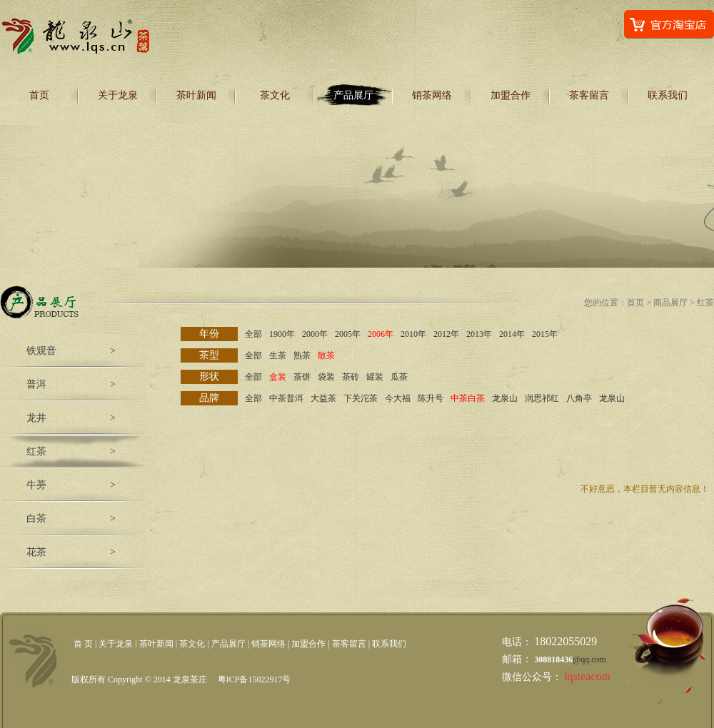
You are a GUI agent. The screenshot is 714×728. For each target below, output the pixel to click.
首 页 (83, 644)
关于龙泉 (118, 95)
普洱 (36, 384)
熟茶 (302, 355)
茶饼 (302, 377)
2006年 (381, 334)
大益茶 (323, 398)
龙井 (36, 418)
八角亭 (579, 398)
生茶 (278, 355)
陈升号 (431, 398)
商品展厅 (670, 303)
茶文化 (275, 95)
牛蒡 (36, 485)
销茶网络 (432, 95)
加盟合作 (511, 95)
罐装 (375, 377)
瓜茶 (399, 377)
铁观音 (41, 351)
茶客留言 (589, 95)
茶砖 (351, 377)
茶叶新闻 (196, 95)
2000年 (315, 334)
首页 (39, 95)
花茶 (36, 552)
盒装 (278, 377)
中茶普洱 (286, 398)
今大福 (398, 398)
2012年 (446, 334)
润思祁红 (542, 398)
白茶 (36, 519)
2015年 (545, 334)
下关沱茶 (361, 398)
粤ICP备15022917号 (255, 679)
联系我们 (668, 95)
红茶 (36, 451)
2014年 (512, 334)
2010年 (413, 334)
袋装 (326, 377)
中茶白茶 (468, 398)
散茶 (326, 355)
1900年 (282, 334)
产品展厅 (353, 95)
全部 (253, 334)
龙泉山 (505, 398)
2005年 (348, 334)
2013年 (479, 334)
